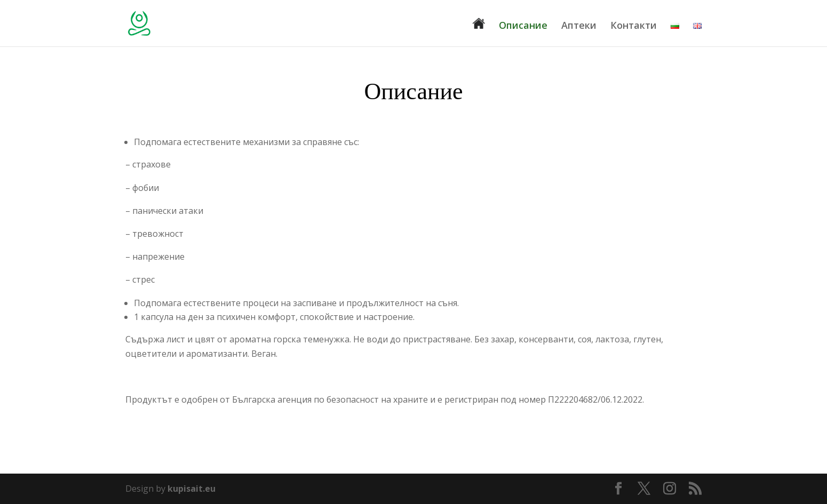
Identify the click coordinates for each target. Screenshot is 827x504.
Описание (523, 26)
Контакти (634, 26)
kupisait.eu (192, 489)
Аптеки (579, 26)
